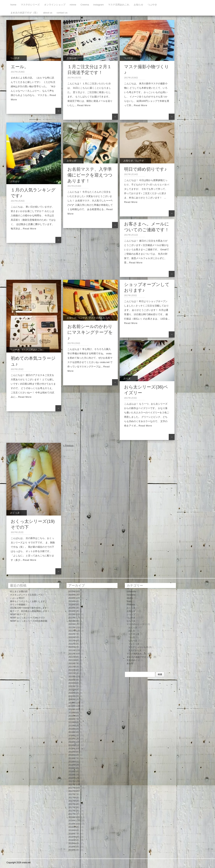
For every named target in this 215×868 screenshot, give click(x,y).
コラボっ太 (134, 634)
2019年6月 (74, 722)
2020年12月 (74, 677)
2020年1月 (74, 699)
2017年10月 (74, 788)
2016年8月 (74, 830)
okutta (130, 598)
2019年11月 (74, 706)
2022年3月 (74, 644)
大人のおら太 (135, 650)
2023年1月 (74, 624)
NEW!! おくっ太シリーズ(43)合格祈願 (29, 621)
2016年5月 (74, 840)
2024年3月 (74, 605)
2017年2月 (74, 811)
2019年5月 (74, 726)
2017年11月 (74, 785)
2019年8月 (74, 716)
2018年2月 (74, 775)
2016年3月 (74, 847)
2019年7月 (74, 719)
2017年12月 (74, 781)
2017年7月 (74, 794)
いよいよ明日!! (17, 598)
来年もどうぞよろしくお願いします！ (29, 601)
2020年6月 (74, 690)
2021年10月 (74, 654)
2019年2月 (74, 735)
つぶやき (152, 5)
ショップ (131, 614)
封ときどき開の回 (19, 592)
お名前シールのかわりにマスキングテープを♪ (90, 332)
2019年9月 (74, 713)
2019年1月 (74, 739)
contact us (62, 13)
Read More (84, 105)
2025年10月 (74, 592)
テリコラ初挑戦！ (19, 605)
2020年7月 (74, 686)
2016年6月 (74, 837)
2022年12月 (74, 628)
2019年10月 (74, 709)
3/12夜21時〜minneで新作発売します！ (29, 608)
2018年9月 (74, 752)
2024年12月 (74, 598)
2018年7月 (74, 758)
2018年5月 (74, 765)
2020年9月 (74, 680)
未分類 (130, 663)
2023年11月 (74, 618)
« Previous (68, 446)
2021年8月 (74, 660)
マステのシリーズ (30, 5)
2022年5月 (74, 637)
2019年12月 (74, 703)
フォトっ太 (134, 644)
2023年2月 (74, 621)
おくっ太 (15, 513)
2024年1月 (74, 611)
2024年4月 (74, 601)
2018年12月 (74, 742)
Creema (85, 5)
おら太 (127, 378)
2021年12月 (74, 650)
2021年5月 (74, 667)
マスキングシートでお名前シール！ (28, 595)
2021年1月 (74, 673)
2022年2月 (74, 647)
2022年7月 (74, 634)
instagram (98, 5)
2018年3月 (74, 771)
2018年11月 (74, 745)
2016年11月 (74, 821)
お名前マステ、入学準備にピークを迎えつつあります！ (90, 175)
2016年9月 (74, 827)
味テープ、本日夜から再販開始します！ (30, 611)
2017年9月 (74, 791)
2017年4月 (74, 804)
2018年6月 (74, 762)
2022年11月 (74, 631)
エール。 (20, 67)
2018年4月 (74, 768)
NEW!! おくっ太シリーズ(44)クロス (27, 618)
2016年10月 (74, 824)
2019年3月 (74, 732)
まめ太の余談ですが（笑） (25, 13)
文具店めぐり (133, 660)
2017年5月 (74, 801)
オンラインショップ (55, 5)
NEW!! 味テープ (18, 614)
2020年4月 (74, 693)
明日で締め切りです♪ (145, 169)
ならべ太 (131, 621)
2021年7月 (74, 663)
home (13, 5)
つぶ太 (132, 637)
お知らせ (138, 5)
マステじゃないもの (138, 647)
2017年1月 (74, 814)
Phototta (131, 605)
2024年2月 (74, 608)
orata (129, 601)
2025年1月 (74, 595)
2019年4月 (74, 729)
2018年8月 (74, 755)
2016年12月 (74, 817)
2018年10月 (74, 749)
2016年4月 (74, 843)
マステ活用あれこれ (119, 5)
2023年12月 (74, 614)
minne (73, 5)
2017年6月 (74, 798)
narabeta (131, 595)
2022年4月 (74, 641)
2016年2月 (74, 850)
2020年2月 (74, 696)
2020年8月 (74, 683)
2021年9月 (74, 657)
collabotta (131, 592)
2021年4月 (74, 670)
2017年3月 (74, 807)
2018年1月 (74, 778)
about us (48, 13)
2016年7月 (74, 834)
